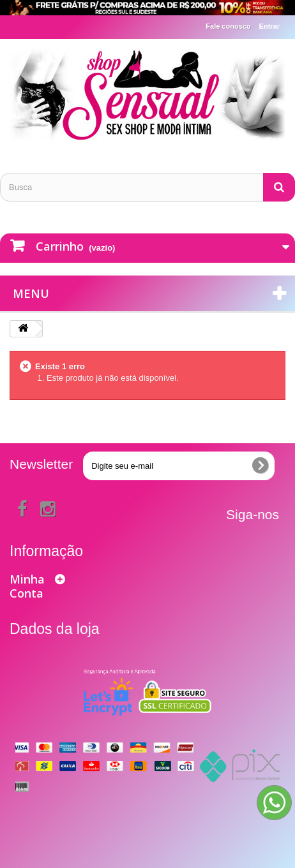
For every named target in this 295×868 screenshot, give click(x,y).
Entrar (269, 26)
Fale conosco (228, 26)
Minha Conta (27, 586)
